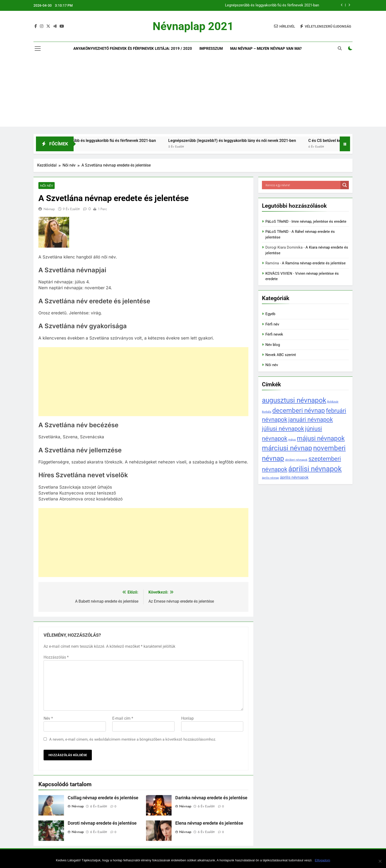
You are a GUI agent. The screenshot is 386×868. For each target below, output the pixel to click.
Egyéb (270, 314)
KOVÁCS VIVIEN (279, 273)
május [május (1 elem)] (292, 440)
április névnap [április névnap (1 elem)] (270, 478)
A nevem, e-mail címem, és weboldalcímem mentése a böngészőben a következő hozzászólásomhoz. (133, 739)
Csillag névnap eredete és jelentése (103, 798)
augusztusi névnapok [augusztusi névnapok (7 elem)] (294, 400)
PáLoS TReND (277, 221)
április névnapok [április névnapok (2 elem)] (294, 477)
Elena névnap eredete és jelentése (209, 823)
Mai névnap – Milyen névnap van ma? (266, 49)
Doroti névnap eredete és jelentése (102, 823)
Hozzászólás (56, 657)
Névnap (49, 209)
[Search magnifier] (345, 185)
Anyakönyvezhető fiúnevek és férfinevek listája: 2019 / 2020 (133, 49)
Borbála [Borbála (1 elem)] (267, 412)
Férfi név (272, 324)
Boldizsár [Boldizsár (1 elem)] (333, 402)
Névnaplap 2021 (193, 26)
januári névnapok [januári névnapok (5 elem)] (311, 419)
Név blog (273, 345)
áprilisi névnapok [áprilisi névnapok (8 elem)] (315, 469)
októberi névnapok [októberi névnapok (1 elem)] (296, 460)
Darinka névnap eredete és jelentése (211, 798)
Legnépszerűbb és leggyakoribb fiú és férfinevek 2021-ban (272, 5)
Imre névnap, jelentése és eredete (319, 221)
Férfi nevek (274, 334)
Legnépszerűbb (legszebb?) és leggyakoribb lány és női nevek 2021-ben (242, 141)
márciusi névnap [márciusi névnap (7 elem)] (287, 448)
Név (48, 718)
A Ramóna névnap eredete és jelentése (314, 263)
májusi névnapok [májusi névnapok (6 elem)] (321, 438)
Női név (46, 186)
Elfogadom (322, 860)
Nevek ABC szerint (281, 355)
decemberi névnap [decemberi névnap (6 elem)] (299, 410)
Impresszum (211, 49)
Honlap (187, 718)
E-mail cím (123, 718)
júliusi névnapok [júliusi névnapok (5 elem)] (283, 429)
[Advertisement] (193, 92)
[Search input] (302, 185)
